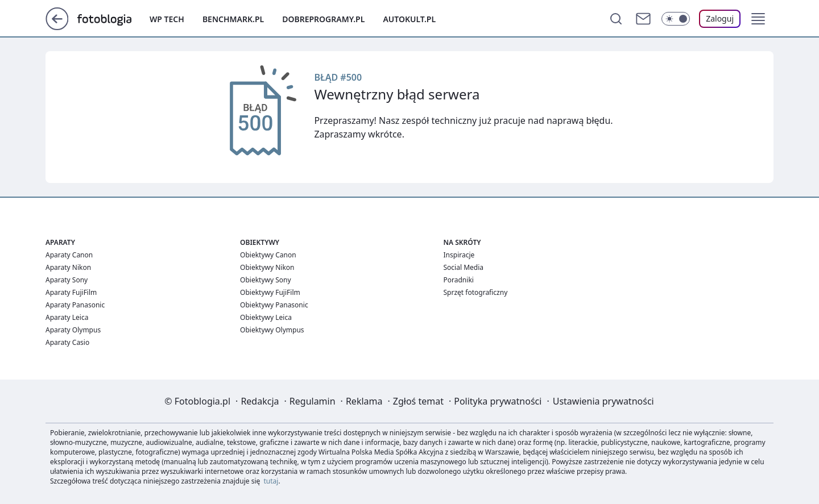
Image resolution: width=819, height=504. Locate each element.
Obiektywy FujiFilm (270, 292)
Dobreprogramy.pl (323, 19)
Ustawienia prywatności (603, 401)
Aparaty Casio (67, 342)
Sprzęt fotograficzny (476, 292)
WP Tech (167, 19)
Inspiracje (459, 255)
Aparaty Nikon (68, 267)
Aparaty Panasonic (75, 305)
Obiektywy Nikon (267, 267)
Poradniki (459, 280)
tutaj (271, 481)
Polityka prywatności (498, 401)
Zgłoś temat (418, 401)
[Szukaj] (616, 19)
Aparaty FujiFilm (71, 292)
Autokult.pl (409, 19)
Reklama (364, 401)
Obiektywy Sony (266, 280)
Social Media (464, 267)
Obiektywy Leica (266, 317)
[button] (758, 19)
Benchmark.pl (233, 19)
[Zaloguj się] (720, 19)
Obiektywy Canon (268, 255)
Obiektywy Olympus (272, 330)
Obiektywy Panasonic (274, 305)
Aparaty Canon (69, 255)
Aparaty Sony (67, 280)
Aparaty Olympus (73, 330)
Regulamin (313, 401)
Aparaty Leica (67, 317)
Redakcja (260, 401)
